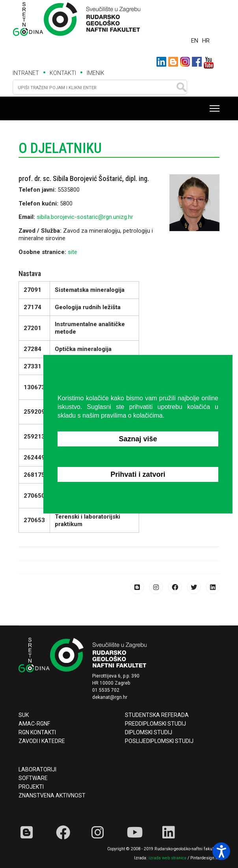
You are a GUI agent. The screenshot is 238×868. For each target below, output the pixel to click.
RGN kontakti (37, 732)
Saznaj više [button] (138, 439)
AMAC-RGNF (34, 724)
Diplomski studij (149, 732)
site (73, 252)
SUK (24, 715)
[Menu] (215, 108)
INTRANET (26, 73)
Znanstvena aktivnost (52, 795)
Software (33, 778)
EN (195, 41)
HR (206, 41)
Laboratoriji (37, 769)
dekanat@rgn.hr (110, 697)
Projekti (31, 787)
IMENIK (96, 73)
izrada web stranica (167, 858)
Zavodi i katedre (42, 741)
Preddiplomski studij (155, 724)
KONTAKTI (63, 73)
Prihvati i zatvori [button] (138, 474)
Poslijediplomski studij (159, 741)
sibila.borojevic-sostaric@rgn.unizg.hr (85, 217)
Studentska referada (157, 715)
